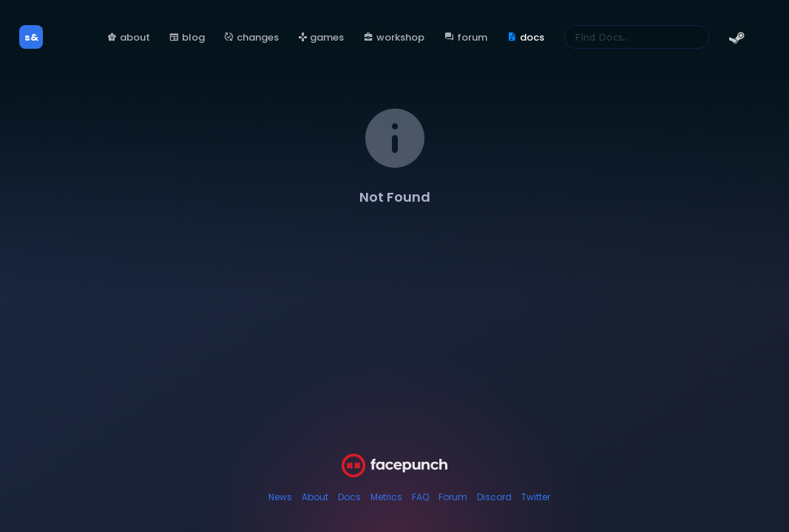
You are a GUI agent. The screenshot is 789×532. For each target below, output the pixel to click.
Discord (494, 497)
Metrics (386, 497)
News (280, 497)
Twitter (536, 497)
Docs (349, 497)
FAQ (420, 497)
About (315, 497)
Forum (453, 497)
